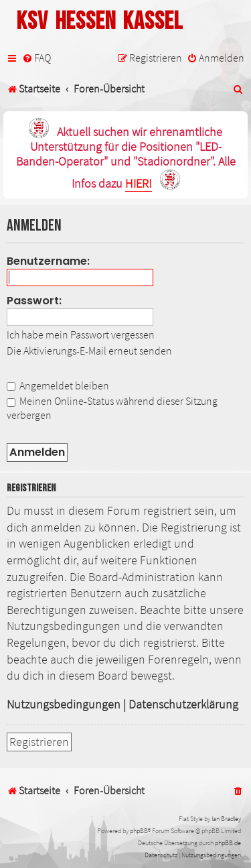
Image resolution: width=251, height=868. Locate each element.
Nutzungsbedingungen (64, 704)
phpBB (139, 831)
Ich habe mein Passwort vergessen (81, 334)
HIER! (139, 184)
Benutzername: (48, 261)
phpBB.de (228, 843)
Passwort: (34, 301)
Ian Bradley (226, 819)
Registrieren (39, 742)
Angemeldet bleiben (58, 385)
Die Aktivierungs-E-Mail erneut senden (89, 351)
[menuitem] (36, 58)
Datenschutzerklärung (183, 704)
